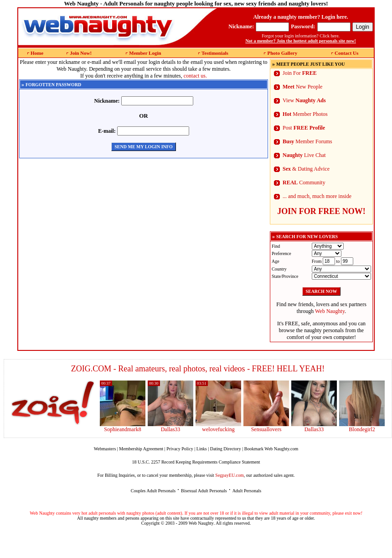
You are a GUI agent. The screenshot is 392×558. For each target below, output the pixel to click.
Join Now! (81, 53)
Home (37, 53)
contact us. (195, 76)
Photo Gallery (282, 53)
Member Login (145, 53)
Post (304, 128)
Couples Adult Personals (153, 491)
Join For (300, 73)
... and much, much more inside (317, 196)
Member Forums (307, 141)
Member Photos (305, 114)
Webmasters (105, 449)
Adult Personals (247, 491)
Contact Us (346, 53)
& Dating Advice (306, 169)
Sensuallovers (266, 429)
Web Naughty (330, 311)
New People (302, 87)
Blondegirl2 (362, 429)
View (304, 100)
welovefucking (218, 429)
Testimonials (215, 53)
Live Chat (304, 155)
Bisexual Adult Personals (204, 491)
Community (304, 183)
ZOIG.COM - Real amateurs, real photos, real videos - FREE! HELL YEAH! (198, 369)
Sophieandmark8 (122, 429)
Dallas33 (171, 429)
